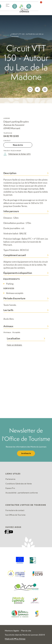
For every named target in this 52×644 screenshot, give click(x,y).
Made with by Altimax (15, 639)
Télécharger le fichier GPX (17, 154)
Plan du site (26, 631)
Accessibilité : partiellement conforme (22, 493)
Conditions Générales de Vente (19, 484)
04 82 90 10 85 (11, 136)
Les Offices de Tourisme (15, 515)
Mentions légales (12, 631)
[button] (8, 5)
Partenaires (10, 479)
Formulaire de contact (15, 510)
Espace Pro (10, 488)
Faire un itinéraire (16, 345)
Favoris (43, 6)
